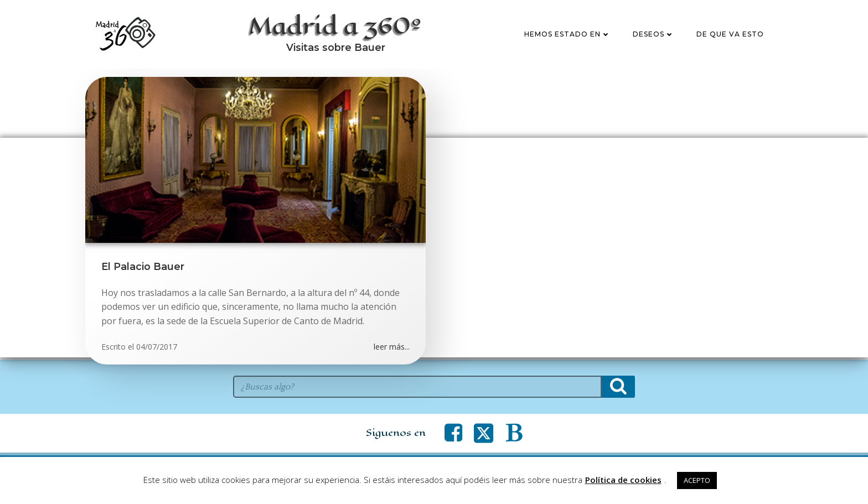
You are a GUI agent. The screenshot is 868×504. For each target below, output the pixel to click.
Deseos (653, 35)
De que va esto (730, 35)
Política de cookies (623, 480)
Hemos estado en (567, 35)
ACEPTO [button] (697, 480)
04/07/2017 (157, 349)
